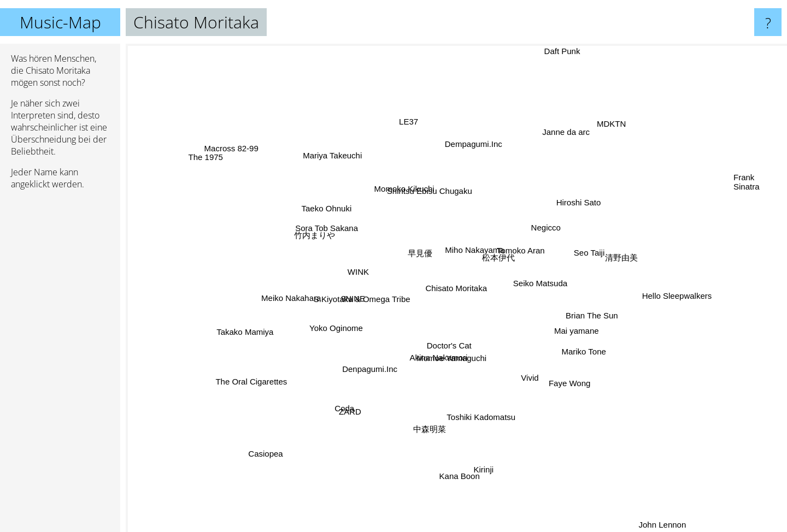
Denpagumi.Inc (374, 368)
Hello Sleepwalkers (667, 294)
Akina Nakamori (447, 360)
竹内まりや (315, 233)
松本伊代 (496, 261)
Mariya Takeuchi (329, 149)
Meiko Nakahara (289, 301)
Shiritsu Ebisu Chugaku (428, 193)
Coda (351, 403)
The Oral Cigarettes (258, 376)
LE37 (411, 131)
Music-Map (60, 22)
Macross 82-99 (235, 152)
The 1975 (219, 164)
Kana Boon (459, 466)
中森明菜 (431, 429)
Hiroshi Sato (584, 206)
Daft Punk (559, 51)
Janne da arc (560, 141)
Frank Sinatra (747, 187)
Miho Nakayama (473, 248)
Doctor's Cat (448, 344)
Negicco (546, 230)
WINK (357, 270)
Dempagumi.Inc (474, 147)
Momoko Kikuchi (405, 183)
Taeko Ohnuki (327, 206)
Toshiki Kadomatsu (486, 423)
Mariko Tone (594, 361)
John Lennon (656, 518)
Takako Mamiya (240, 335)
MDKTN (617, 123)
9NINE (354, 299)
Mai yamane (574, 330)
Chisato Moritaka (457, 288)
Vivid (531, 378)
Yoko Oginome (337, 329)
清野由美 (636, 251)
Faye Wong (562, 377)
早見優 (415, 256)
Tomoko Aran (522, 252)
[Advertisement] (60, 365)
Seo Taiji (582, 254)
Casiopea (266, 453)
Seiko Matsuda (543, 279)
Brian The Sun (583, 314)
